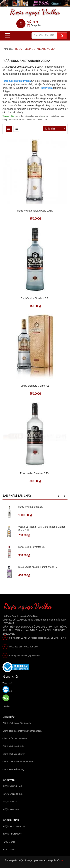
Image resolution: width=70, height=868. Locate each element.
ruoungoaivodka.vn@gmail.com (24, 656)
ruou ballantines (40, 120)
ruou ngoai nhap (52, 116)
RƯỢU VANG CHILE (12, 794)
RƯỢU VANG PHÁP (12, 786)
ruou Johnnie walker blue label (30, 116)
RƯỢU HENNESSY (12, 834)
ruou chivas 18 (14, 120)
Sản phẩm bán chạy (17, 496)
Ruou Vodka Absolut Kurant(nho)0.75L (38, 567)
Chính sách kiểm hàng (13, 769)
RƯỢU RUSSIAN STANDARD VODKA (26, 61)
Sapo (63, 860)
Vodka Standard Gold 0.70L (35, 386)
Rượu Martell (9, 842)
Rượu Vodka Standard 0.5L (35, 298)
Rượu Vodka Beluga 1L (30, 507)
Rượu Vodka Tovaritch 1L (31, 547)
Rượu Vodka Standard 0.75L (35, 473)
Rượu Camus (9, 850)
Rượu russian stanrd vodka (17, 81)
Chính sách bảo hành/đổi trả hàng (19, 762)
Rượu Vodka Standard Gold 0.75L (35, 211)
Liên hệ (6, 706)
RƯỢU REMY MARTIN (14, 826)
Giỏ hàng (32, 22)
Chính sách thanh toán (13, 746)
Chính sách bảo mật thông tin (17, 723)
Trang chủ (8, 49)
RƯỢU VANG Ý (10, 802)
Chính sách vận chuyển (14, 754)
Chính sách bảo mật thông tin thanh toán (22, 731)
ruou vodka (27, 120)
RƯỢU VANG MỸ (11, 809)
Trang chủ (7, 683)
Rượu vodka (46, 88)
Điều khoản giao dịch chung (16, 739)
